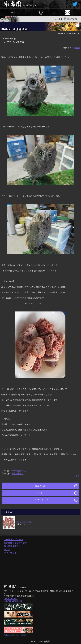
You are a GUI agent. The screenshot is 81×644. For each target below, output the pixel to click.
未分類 (77, 48)
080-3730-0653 (11, 599)
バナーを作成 (20, 635)
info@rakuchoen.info (13, 601)
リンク (7, 550)
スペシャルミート (24, 522)
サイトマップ (10, 553)
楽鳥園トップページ (13, 540)
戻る (77, 476)
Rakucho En (9, 635)
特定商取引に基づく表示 (15, 543)
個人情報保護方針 (12, 546)
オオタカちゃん (19, 471)
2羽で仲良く (18, 473)
